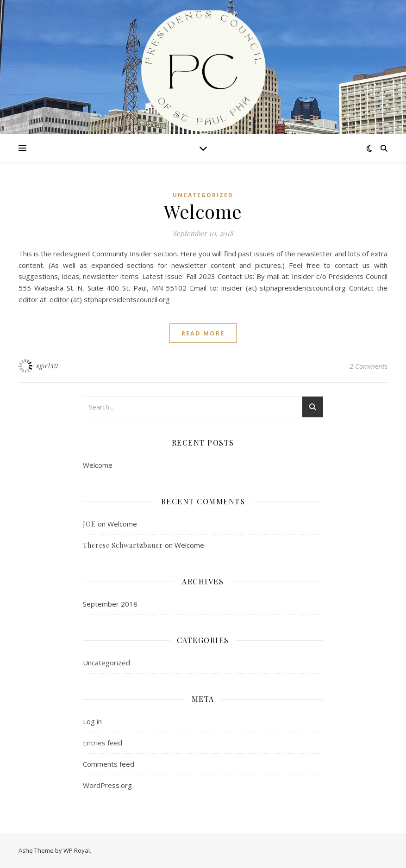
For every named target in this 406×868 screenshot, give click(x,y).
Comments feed (109, 764)
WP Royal (77, 850)
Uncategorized (203, 195)
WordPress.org (107, 785)
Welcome (203, 211)
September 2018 (110, 604)
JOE (89, 524)
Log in (92, 721)
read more (203, 333)
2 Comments (369, 366)
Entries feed (103, 743)
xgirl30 (47, 366)
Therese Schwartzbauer (123, 545)
